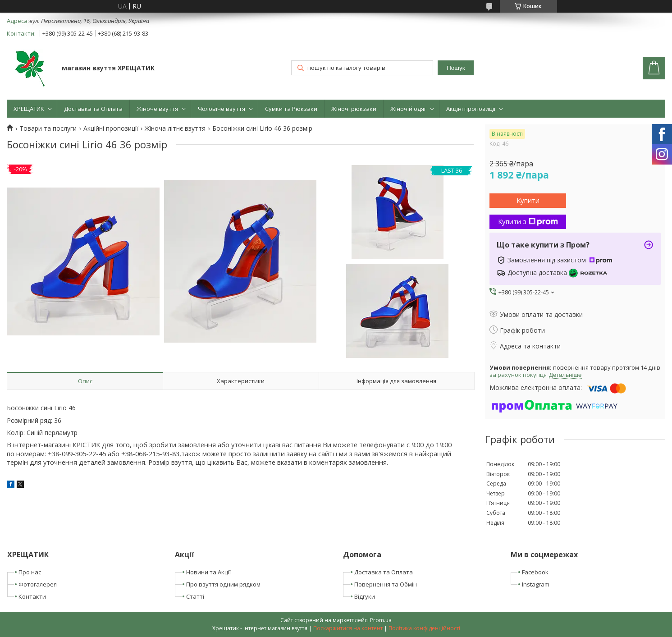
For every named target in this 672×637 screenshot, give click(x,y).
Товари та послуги (48, 128)
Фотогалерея (38, 584)
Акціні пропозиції (471, 109)
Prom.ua (381, 620)
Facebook (535, 572)
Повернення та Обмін (386, 584)
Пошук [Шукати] (456, 68)
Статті (195, 596)
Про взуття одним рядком (223, 584)
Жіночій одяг (408, 109)
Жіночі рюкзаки (354, 109)
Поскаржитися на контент (348, 628)
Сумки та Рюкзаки (291, 109)
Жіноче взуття (157, 109)
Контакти (32, 596)
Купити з (528, 221)
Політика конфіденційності (424, 628)
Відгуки (365, 596)
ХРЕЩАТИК (29, 109)
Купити (528, 200)
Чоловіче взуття (222, 109)
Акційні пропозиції (111, 128)
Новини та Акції (208, 572)
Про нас (30, 572)
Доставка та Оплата (93, 109)
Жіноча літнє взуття (175, 128)
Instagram (536, 584)
